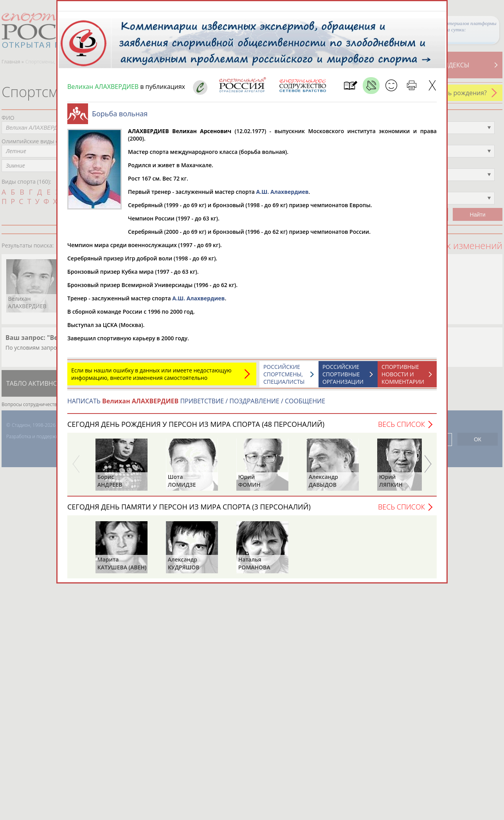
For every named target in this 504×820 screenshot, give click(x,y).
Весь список (401, 428)
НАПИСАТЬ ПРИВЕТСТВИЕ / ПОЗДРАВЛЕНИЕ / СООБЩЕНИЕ (196, 405)
